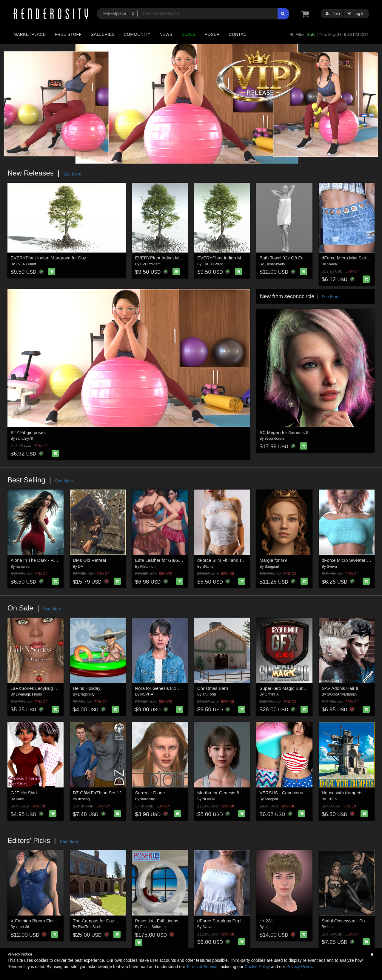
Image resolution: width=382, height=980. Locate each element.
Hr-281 (267, 921)
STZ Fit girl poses (28, 432)
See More (72, 174)
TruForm (209, 694)
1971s (332, 799)
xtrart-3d (23, 927)
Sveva (332, 264)
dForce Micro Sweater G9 (347, 560)
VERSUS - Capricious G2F (286, 793)
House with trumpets (342, 793)
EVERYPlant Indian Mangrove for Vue (173, 258)
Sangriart (272, 567)
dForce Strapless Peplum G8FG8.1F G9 (237, 921)
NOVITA (147, 694)
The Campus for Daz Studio (100, 921)
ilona (331, 927)
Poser (212, 34)
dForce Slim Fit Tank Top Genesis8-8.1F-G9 (241, 560)
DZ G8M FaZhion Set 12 (97, 793)
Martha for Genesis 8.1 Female (228, 793)
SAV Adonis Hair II (340, 688)
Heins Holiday (87, 688)
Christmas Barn (213, 688)
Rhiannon (148, 567)
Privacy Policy (299, 967)
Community (137, 34)
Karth (20, 799)
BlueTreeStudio (90, 927)
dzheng (84, 799)
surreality (148, 799)
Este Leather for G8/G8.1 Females (169, 560)
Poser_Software (153, 927)
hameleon (24, 567)
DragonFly (86, 694)
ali (267, 927)
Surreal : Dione (150, 793)
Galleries (103, 34)
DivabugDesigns (29, 694)
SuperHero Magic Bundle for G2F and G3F (302, 688)
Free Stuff (68, 34)
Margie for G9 (273, 560)
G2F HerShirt (24, 793)
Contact (239, 34)
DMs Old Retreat (90, 560)
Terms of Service (202, 967)
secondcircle (275, 439)
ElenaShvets (275, 264)
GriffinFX (272, 694)
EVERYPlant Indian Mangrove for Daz (48, 258)
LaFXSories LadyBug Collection (42, 688)
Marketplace (30, 34)
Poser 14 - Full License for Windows (171, 921)
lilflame (208, 567)
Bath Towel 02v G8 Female (286, 258)
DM (81, 567)
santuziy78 (24, 439)
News (166, 34)
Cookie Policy (257, 967)
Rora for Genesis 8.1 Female (164, 688)
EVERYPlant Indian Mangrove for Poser (237, 258)
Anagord (271, 799)
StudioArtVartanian (342, 694)
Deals (189, 34)
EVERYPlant (26, 264)
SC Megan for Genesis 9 (284, 432)
